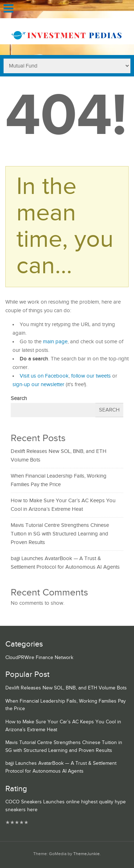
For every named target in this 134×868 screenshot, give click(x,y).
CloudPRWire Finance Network (39, 658)
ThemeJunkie (86, 854)
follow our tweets (91, 376)
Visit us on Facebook (44, 376)
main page (55, 342)
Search (19, 398)
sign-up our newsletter (38, 385)
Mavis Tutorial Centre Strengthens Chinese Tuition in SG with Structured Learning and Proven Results (60, 534)
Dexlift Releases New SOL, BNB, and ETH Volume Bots (66, 688)
